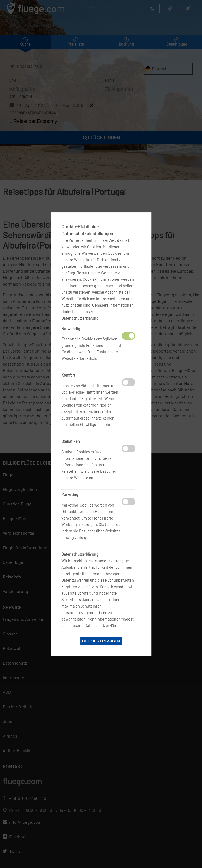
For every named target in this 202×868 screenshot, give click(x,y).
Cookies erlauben (101, 641)
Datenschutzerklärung (80, 318)
